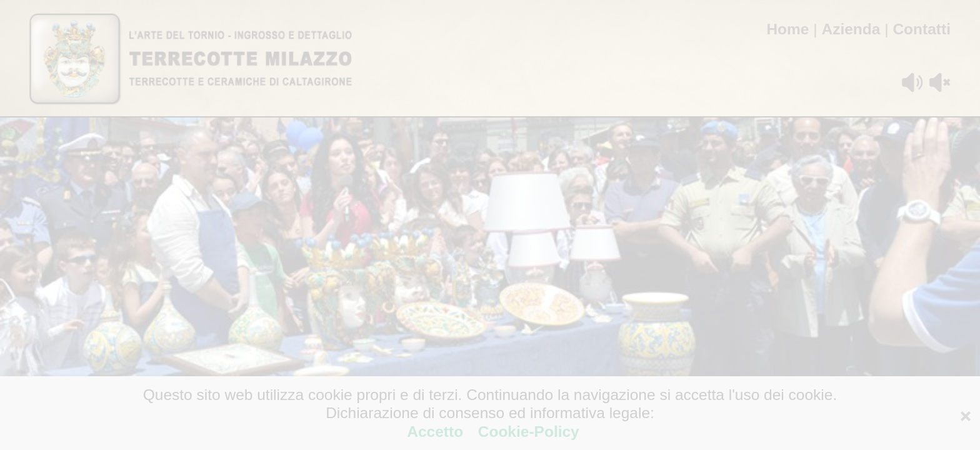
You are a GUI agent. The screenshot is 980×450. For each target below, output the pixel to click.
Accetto (437, 432)
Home (787, 29)
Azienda (851, 29)
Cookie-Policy (527, 432)
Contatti (922, 29)
